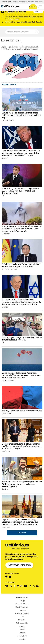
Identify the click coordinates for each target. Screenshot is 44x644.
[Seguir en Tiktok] (30, 586)
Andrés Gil (5, 158)
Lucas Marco (6, 527)
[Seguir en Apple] (10, 577)
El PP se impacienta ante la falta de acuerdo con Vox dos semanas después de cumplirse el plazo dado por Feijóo (22, 446)
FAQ (22, 617)
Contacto (22, 626)
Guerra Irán (16, 2)
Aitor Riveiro (6, 451)
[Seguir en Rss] (37, 586)
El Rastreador (6, 234)
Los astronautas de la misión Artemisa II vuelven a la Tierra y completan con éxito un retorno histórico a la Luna (21, 375)
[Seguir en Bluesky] (7, 586)
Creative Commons (22, 607)
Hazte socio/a (33, 7)
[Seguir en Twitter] (11, 586)
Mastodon (22, 639)
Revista (22, 629)
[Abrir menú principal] (41, 6)
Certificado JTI (22, 636)
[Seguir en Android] (6, 577)
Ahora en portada (9, 84)
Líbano (37, 2)
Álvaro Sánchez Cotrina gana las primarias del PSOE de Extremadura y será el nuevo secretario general (22, 484)
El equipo (22, 601)
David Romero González (9, 269)
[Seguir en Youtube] (26, 586)
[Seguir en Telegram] (18, 586)
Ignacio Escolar (6, 413)
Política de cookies (22, 623)
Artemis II (41, 2)
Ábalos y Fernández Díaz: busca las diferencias (22, 411)
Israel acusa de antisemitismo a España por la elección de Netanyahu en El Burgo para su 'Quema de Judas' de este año (21, 229)
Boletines (22, 633)
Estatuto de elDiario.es (22, 604)
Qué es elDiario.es (22, 597)
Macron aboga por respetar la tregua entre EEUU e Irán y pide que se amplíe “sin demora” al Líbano (20, 191)
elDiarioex (5, 489)
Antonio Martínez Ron (9, 380)
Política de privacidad (22, 613)
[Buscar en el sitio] (20, 32)
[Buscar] (36, 32)
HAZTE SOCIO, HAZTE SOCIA (19, 565)
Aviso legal (22, 610)
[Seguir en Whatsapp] (34, 586)
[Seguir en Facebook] (14, 586)
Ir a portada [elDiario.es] (22, 533)
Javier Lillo (5, 307)
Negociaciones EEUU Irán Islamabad (27, 2)
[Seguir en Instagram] (21, 586)
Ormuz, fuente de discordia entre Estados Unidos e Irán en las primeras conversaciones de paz (21, 115)
